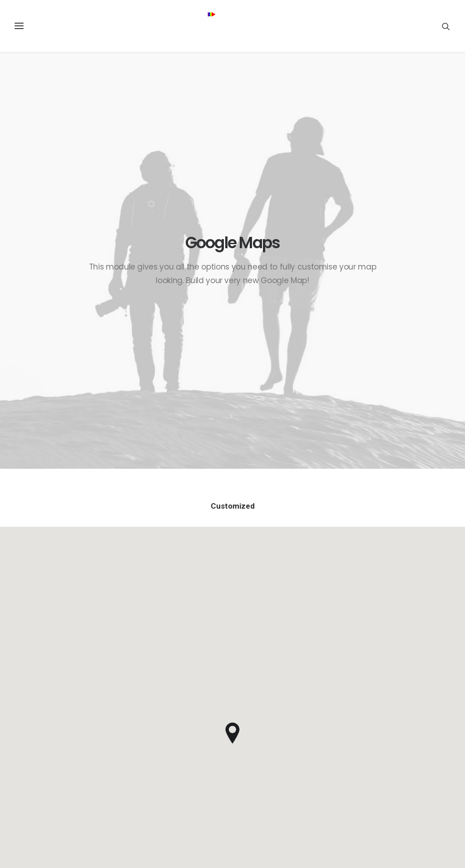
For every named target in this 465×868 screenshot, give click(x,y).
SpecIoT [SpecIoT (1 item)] (420, 776)
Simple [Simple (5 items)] (430, 762)
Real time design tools (283, 728)
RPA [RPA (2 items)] (375, 747)
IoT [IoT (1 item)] (407, 718)
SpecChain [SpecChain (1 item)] (384, 776)
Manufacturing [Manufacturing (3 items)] (391, 733)
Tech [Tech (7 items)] (433, 791)
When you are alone (279, 717)
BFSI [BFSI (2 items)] (375, 674)
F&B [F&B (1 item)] (434, 704)
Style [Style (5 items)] (407, 791)
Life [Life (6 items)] (428, 718)
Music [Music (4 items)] (433, 733)
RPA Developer (154, 672)
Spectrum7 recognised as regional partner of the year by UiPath (173, 728)
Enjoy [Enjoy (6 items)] (409, 704)
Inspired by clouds (277, 694)
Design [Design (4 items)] (379, 704)
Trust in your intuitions (283, 672)
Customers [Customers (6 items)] (408, 689)
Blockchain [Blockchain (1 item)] (408, 674)
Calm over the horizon (282, 683)
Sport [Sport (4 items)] (378, 791)
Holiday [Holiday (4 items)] (381, 718)
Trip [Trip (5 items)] (406, 805)
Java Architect (153, 694)
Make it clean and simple (286, 706)
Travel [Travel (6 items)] (379, 805)
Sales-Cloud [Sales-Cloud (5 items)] (409, 747)
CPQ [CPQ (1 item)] (375, 689)
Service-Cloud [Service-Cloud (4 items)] (389, 762)
